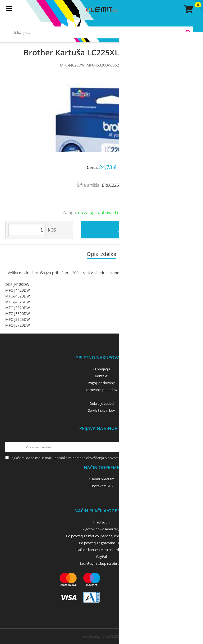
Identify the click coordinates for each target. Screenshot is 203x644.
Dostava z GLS (101, 486)
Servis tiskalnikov (101, 410)
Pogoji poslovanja (102, 383)
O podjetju (102, 369)
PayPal (101, 557)
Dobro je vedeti (102, 403)
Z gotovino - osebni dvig (101, 529)
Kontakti (102, 376)
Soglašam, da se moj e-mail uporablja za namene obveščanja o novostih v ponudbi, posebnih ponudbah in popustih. (101, 458)
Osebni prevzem (102, 479)
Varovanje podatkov (102, 390)
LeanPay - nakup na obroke (102, 563)
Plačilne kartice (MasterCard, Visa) (102, 550)
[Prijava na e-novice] (193, 447)
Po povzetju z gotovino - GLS (101, 543)
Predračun (101, 522)
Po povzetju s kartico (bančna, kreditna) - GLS (101, 536)
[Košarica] (188, 9)
